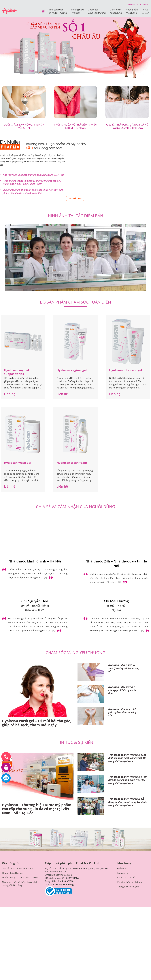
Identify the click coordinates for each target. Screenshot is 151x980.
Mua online (123, 812)
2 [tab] (76, 229)
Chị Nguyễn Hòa (35, 541)
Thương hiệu (77, 11)
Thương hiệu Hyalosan (13, 812)
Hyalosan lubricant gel (126, 309)
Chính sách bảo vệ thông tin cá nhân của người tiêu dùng (20, 823)
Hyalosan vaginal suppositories (17, 311)
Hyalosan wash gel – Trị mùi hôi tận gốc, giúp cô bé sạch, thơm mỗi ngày (36, 662)
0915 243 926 (60, 811)
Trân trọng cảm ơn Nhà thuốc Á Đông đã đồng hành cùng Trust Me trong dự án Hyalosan (128, 741)
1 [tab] (72, 229)
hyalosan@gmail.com (62, 814)
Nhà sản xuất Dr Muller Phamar (18, 808)
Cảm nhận (116, 11)
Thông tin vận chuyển (128, 826)
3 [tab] (79, 229)
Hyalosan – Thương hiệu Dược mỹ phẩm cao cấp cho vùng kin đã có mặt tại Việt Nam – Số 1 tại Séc (37, 748)
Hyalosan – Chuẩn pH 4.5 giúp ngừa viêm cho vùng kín (122, 652)
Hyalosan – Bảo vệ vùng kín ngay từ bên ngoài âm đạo (123, 630)
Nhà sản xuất (58, 11)
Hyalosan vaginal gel (72, 309)
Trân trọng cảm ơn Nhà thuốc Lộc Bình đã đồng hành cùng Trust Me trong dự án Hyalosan (127, 697)
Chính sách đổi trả (126, 817)
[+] (45, 517)
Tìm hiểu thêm (75, 198)
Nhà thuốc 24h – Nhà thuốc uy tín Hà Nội (116, 503)
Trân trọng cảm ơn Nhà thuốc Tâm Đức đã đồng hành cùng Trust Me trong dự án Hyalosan (128, 719)
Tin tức (145, 11)
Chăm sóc (97, 11)
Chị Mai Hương (116, 541)
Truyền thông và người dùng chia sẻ (20, 817)
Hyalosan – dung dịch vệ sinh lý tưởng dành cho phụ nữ (124, 608)
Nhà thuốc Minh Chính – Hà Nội (35, 501)
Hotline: (132, 4)
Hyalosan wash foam (72, 402)
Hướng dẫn (132, 11)
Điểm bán (122, 808)
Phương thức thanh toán (130, 822)
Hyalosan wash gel (18, 402)
